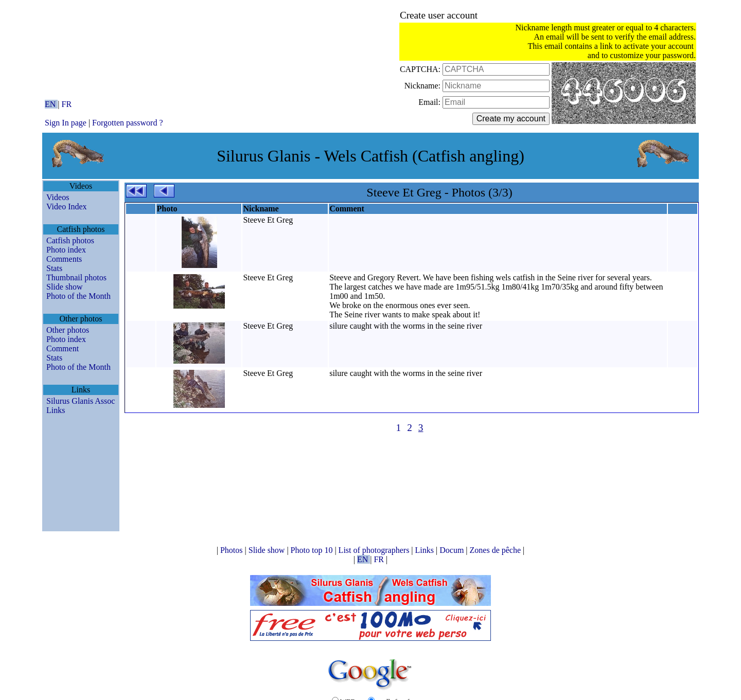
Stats (54, 268)
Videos (58, 197)
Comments (64, 259)
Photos (233, 550)
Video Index (67, 207)
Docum (453, 550)
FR (67, 104)
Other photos (68, 330)
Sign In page (66, 123)
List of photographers (375, 550)
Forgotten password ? (127, 123)
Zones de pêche (497, 550)
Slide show (65, 287)
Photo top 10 (313, 550)
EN (51, 104)
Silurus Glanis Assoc (81, 401)
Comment (63, 348)
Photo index (66, 250)
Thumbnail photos (76, 277)
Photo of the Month (78, 296)
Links (56, 410)
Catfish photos (70, 240)
